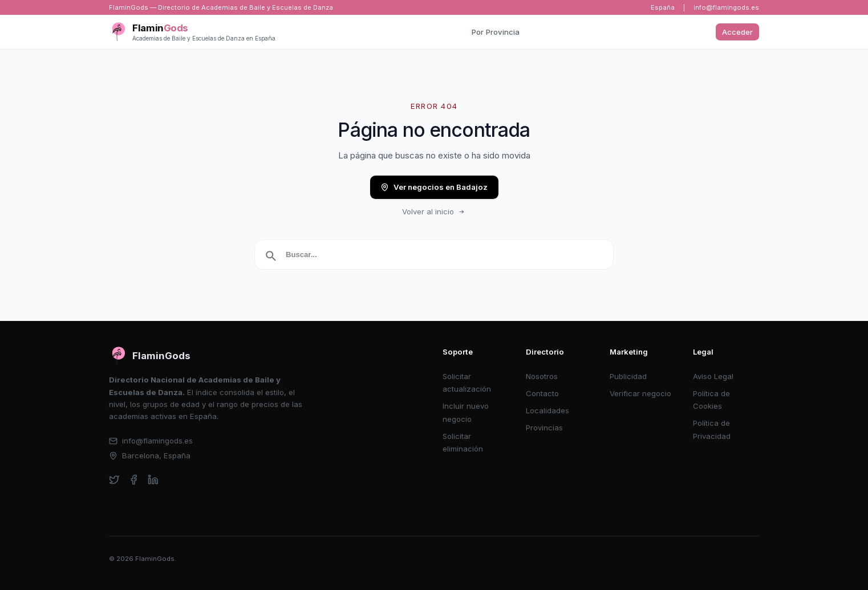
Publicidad (628, 376)
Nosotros (542, 376)
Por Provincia (496, 32)
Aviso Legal (713, 376)
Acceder (737, 32)
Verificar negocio (640, 393)
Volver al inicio (434, 211)
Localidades (547, 410)
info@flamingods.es (726, 7)
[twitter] (114, 480)
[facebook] (134, 480)
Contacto (542, 393)
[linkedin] (153, 480)
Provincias (544, 428)
